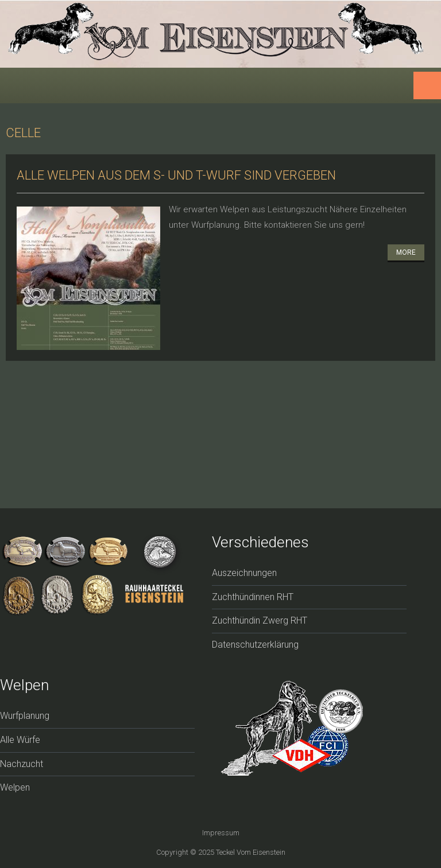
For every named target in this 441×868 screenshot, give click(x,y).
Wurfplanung (25, 716)
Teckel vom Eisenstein (251, 852)
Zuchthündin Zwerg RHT (260, 620)
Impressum (221, 833)
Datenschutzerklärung (255, 645)
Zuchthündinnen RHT (253, 597)
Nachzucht (22, 764)
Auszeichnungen (244, 573)
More (406, 252)
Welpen (15, 787)
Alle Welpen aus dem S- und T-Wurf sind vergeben (176, 175)
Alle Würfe (20, 740)
